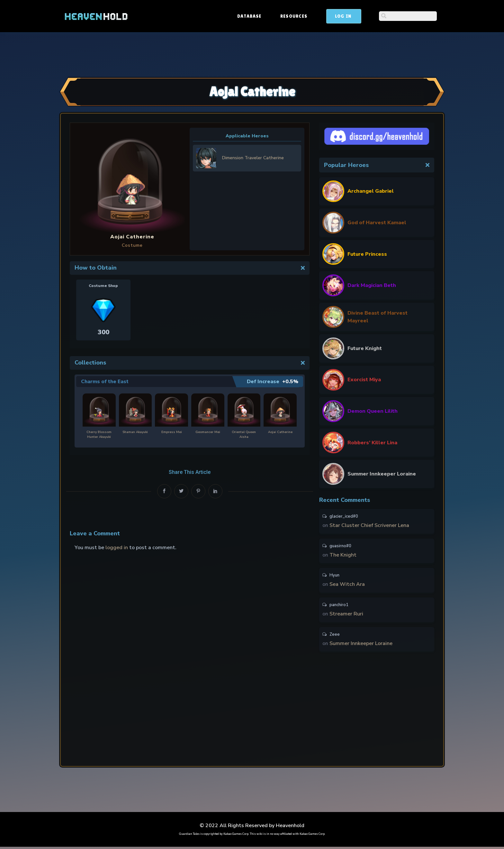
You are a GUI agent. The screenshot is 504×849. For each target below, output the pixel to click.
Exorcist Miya (364, 380)
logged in (117, 547)
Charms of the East (105, 382)
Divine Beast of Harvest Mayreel (378, 317)
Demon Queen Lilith (373, 411)
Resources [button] (343, 16)
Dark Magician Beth (372, 285)
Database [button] (298, 16)
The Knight (343, 556)
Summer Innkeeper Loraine (382, 474)
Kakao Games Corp (236, 836)
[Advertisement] (252, 54)
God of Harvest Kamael (377, 223)
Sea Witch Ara (347, 586)
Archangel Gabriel (371, 191)
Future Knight (365, 348)
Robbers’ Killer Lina (372, 443)
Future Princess (367, 254)
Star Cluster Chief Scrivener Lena (369, 526)
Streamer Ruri (346, 615)
